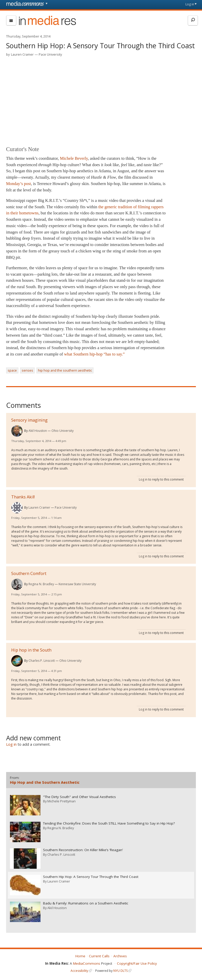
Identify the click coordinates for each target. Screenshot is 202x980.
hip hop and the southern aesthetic (65, 370)
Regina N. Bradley (41, 584)
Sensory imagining (29, 420)
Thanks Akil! (23, 497)
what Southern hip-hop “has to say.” (95, 354)
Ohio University (63, 431)
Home (80, 955)
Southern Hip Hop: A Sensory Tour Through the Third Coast (91, 876)
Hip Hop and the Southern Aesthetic (45, 782)
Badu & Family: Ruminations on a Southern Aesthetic (86, 903)
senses (27, 370)
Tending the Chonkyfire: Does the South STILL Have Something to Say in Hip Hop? (109, 823)
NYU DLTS (120, 970)
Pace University (50, 54)
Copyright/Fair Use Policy (137, 963)
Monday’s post (19, 184)
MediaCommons (87, 963)
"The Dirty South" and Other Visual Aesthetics (79, 797)
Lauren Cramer (22, 54)
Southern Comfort (29, 573)
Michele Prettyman (62, 801)
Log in (190, 4)
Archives (120, 955)
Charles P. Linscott (42, 661)
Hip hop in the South (31, 650)
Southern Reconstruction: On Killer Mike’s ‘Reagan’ (83, 850)
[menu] (11, 20)
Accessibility (79, 970)
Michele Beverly (74, 158)
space (12, 370)
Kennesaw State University (77, 584)
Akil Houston (38, 431)
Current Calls (99, 955)
